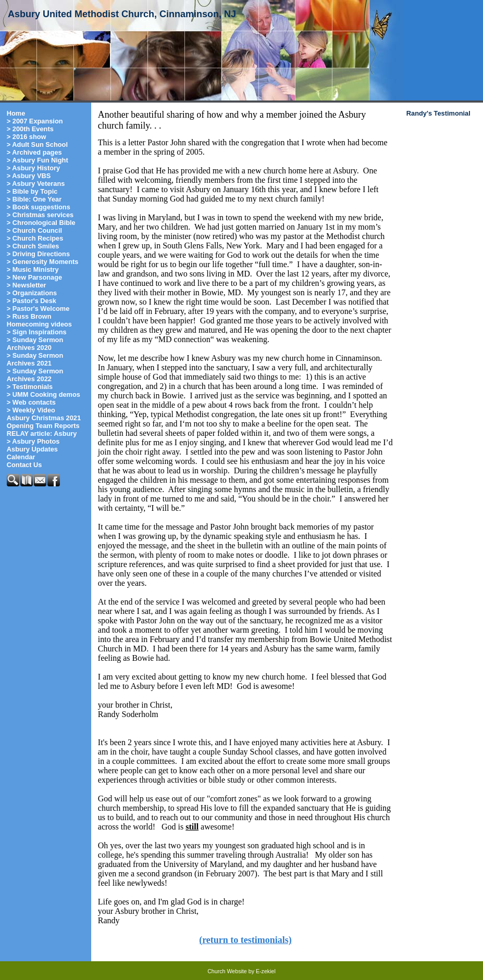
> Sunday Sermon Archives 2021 (35, 359)
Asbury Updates (32, 449)
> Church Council (34, 230)
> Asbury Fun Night (38, 160)
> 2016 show (27, 137)
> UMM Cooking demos (44, 394)
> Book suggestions (39, 207)
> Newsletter (27, 285)
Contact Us (24, 465)
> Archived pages (34, 152)
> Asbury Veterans (36, 184)
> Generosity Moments (43, 262)
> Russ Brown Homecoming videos (39, 320)
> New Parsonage (34, 277)
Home (16, 113)
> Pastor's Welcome (38, 309)
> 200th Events (30, 129)
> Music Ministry (33, 269)
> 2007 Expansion (35, 121)
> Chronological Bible (41, 223)
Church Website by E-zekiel (241, 971)
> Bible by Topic (32, 191)
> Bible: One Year (34, 199)
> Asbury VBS (29, 176)
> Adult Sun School (37, 145)
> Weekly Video (31, 410)
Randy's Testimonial (438, 113)
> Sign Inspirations (37, 332)
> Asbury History (33, 168)
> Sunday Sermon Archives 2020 (35, 344)
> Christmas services (40, 215)
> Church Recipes (35, 238)
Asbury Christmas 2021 (44, 418)
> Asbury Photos (33, 441)
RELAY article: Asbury (42, 434)
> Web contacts (31, 402)
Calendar (21, 457)
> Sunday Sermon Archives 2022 (35, 375)
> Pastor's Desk (32, 301)
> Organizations (32, 293)
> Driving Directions (38, 254)
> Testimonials (30, 387)
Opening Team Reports (43, 426)
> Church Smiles (33, 246)
